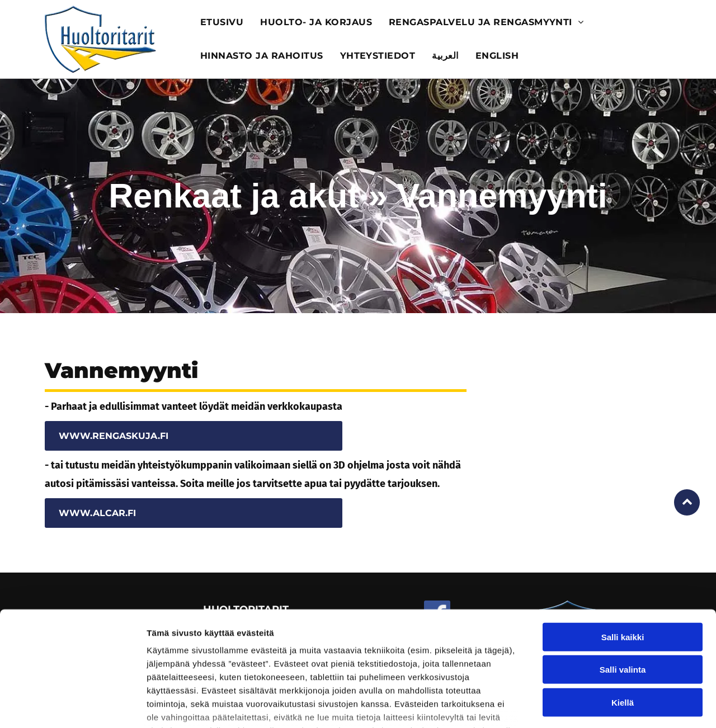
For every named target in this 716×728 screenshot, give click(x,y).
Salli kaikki (623, 556)
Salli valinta (623, 588)
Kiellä (623, 621)
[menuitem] (222, 22)
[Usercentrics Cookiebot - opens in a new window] (72, 706)
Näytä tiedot (598, 706)
